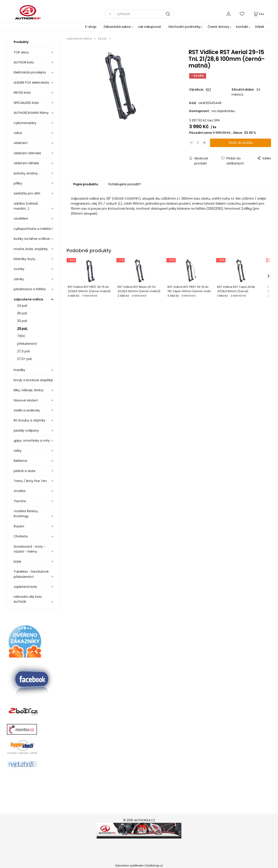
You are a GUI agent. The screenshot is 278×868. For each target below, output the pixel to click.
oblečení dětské (26, 163)
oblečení (21, 143)
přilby (18, 183)
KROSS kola (22, 93)
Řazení (19, 526)
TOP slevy (21, 52)
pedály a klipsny (26, 431)
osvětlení (21, 219)
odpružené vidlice (28, 299)
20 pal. (22, 321)
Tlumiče (20, 501)
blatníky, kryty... (25, 259)
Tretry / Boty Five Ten (30, 481)
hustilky (19, 370)
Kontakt (242, 27)
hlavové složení (26, 400)
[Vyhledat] (109, 14)
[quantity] (198, 143)
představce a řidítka (30, 289)
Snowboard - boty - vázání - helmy (30, 549)
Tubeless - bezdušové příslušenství (31, 574)
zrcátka (20, 491)
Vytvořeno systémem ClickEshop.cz (139, 866)
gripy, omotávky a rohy (32, 441)
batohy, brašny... (27, 173)
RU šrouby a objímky (30, 420)
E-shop (91, 27)
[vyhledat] (144, 14)
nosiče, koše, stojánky (31, 249)
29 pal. (22, 328)
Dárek (260, 27)
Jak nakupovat (149, 27)
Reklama (20, 461)
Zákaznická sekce (117, 27)
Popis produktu (86, 184)
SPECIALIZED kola (26, 103)
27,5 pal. (24, 351)
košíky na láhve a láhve (32, 239)
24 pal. (22, 306)
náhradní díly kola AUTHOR (28, 599)
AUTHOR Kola (24, 62)
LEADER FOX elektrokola (31, 83)
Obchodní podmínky (184, 27)
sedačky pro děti (27, 193)
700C (21, 336)
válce (18, 133)
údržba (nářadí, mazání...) (26, 206)
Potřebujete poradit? (125, 184)
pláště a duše (25, 471)
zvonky (19, 269)
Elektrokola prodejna (30, 72)
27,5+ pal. (25, 359)
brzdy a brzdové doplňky (33, 380)
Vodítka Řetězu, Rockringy (26, 514)
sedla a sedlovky (27, 410)
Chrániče (21, 536)
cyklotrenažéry (25, 123)
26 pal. (22, 313)
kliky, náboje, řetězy (29, 390)
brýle (17, 562)
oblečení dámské (27, 153)
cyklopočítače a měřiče (32, 229)
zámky (19, 279)
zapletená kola (25, 587)
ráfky (18, 451)
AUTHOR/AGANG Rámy (31, 113)
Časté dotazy (218, 27)
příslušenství (27, 344)
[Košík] (259, 14)
